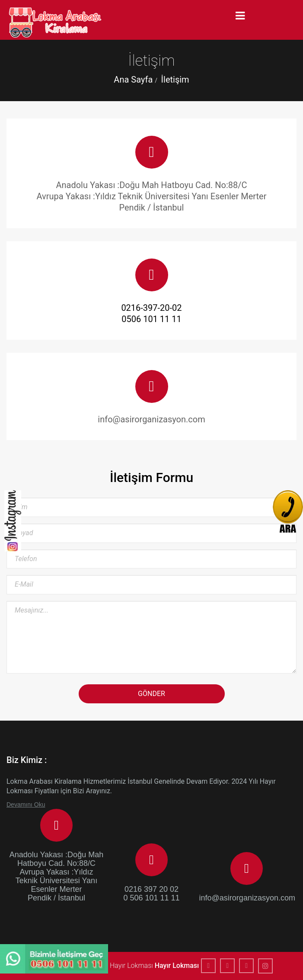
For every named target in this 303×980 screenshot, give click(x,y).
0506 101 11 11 (151, 319)
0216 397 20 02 (151, 889)
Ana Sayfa (133, 80)
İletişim (175, 80)
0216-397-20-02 (151, 308)
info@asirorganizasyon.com (247, 898)
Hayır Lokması (177, 966)
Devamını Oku (26, 804)
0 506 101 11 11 (151, 898)
